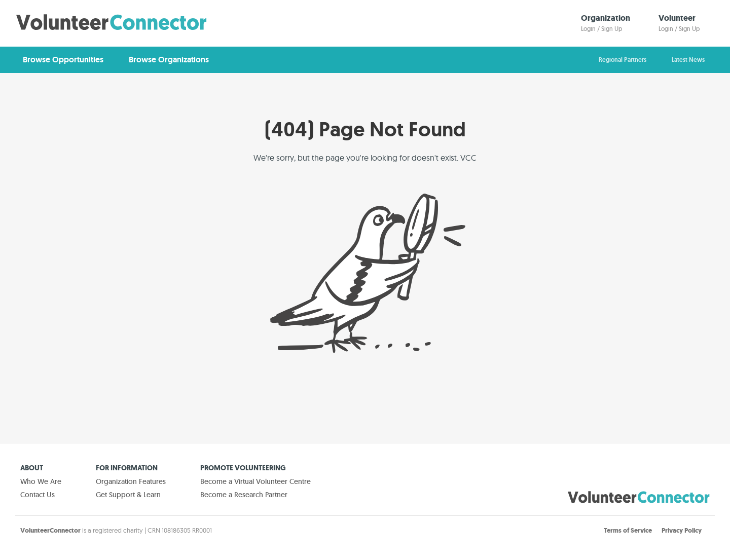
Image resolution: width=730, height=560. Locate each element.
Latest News (688, 60)
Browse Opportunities (63, 60)
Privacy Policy (682, 530)
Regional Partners (623, 60)
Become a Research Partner (244, 495)
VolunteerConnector (50, 530)
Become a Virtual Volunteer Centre (255, 481)
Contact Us (38, 495)
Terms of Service (628, 530)
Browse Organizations (169, 60)
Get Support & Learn (128, 495)
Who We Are (41, 481)
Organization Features (131, 481)
